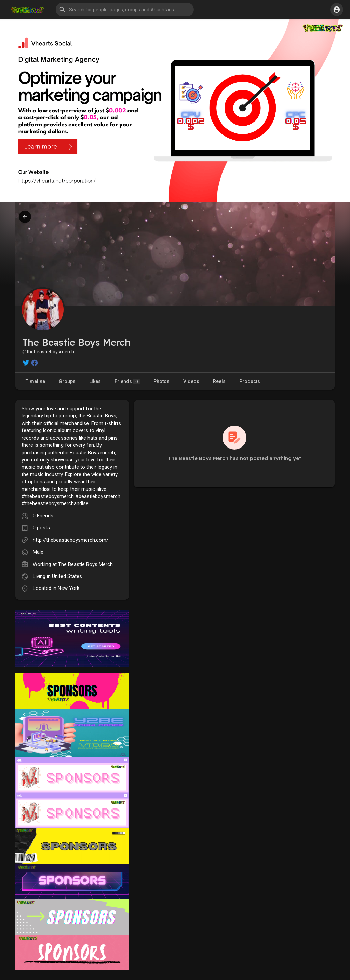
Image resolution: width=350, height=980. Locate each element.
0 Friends (43, 516)
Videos (191, 381)
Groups (67, 381)
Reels (219, 381)
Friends (127, 381)
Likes (95, 381)
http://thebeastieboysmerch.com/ (71, 540)
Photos (161, 381)
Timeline (35, 381)
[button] (125, 10)
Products (250, 381)
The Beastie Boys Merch (85, 564)
